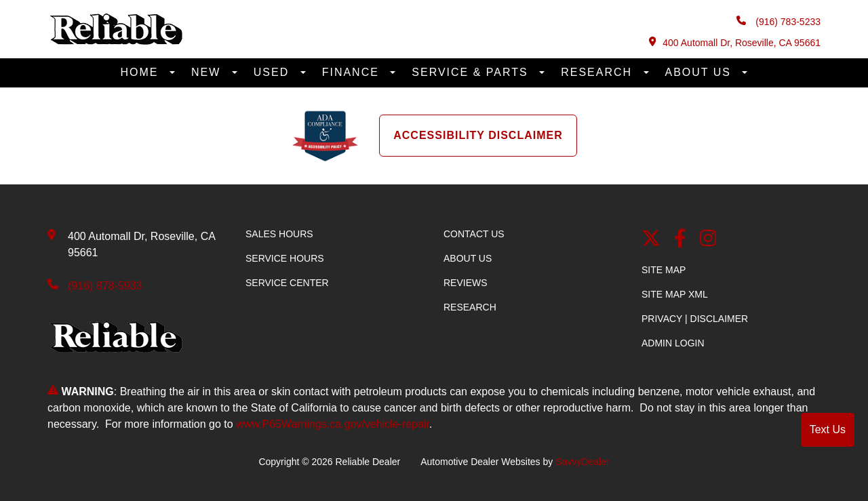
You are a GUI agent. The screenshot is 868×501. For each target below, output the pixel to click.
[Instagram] (708, 240)
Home (142, 72)
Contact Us (474, 234)
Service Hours (285, 258)
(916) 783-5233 (778, 21)
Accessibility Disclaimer (478, 135)
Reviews (466, 283)
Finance (353, 72)
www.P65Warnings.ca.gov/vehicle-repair (333, 424)
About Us (701, 72)
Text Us (828, 429)
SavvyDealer (582, 462)
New (208, 72)
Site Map (664, 270)
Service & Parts (472, 72)
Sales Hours (279, 234)
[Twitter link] (651, 240)
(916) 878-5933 (105, 286)
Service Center (287, 283)
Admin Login (673, 343)
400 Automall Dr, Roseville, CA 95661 (735, 42)
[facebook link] (680, 240)
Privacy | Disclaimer (695, 319)
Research (598, 72)
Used (274, 72)
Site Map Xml (675, 294)
